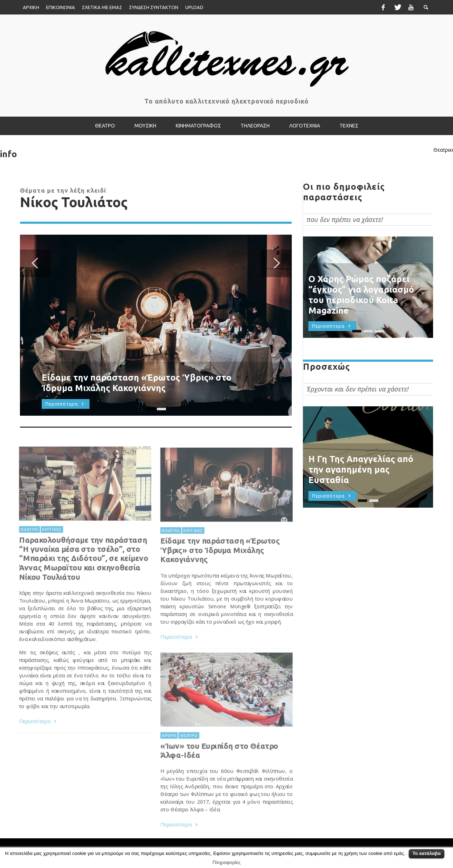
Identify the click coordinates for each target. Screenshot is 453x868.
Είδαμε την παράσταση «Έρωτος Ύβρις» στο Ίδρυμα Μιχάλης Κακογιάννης (220, 573)
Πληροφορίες (226, 862)
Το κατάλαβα (427, 853)
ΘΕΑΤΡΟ (169, 552)
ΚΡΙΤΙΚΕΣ (192, 552)
